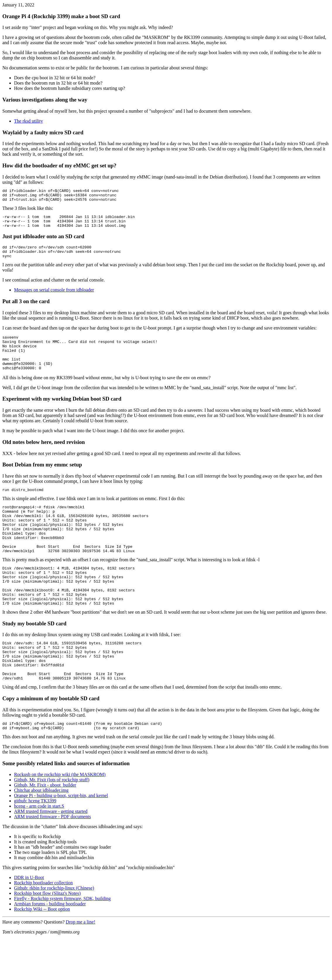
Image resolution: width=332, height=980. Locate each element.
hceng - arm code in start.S (39, 849)
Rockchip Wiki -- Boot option (42, 952)
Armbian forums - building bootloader (50, 947)
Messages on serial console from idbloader (54, 298)
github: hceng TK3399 (35, 844)
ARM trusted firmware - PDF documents (53, 860)
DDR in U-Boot (29, 920)
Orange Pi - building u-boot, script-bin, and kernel (61, 839)
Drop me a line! (81, 965)
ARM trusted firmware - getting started (51, 854)
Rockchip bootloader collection (43, 926)
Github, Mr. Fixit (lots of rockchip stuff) (52, 823)
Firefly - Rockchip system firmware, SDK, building (62, 942)
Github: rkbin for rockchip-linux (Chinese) (54, 931)
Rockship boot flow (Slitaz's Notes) (47, 936)
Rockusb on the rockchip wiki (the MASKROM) (60, 817)
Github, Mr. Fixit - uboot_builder (45, 828)
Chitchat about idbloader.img (41, 833)
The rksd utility (29, 121)
